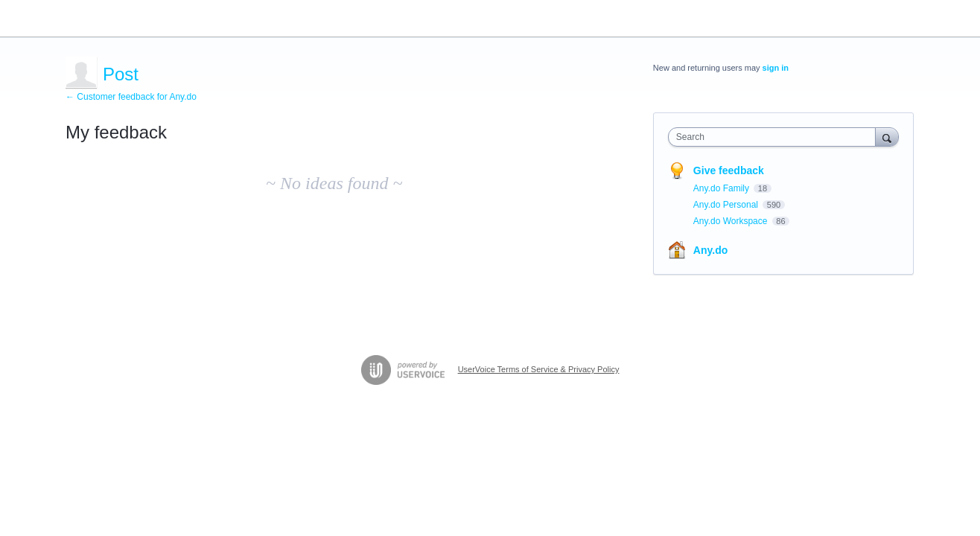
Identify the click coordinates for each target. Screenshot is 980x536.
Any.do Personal (727, 205)
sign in (776, 68)
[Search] (887, 137)
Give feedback (729, 170)
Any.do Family (722, 188)
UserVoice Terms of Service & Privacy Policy (539, 369)
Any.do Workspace (732, 221)
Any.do (710, 250)
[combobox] (776, 137)
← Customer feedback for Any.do (131, 97)
